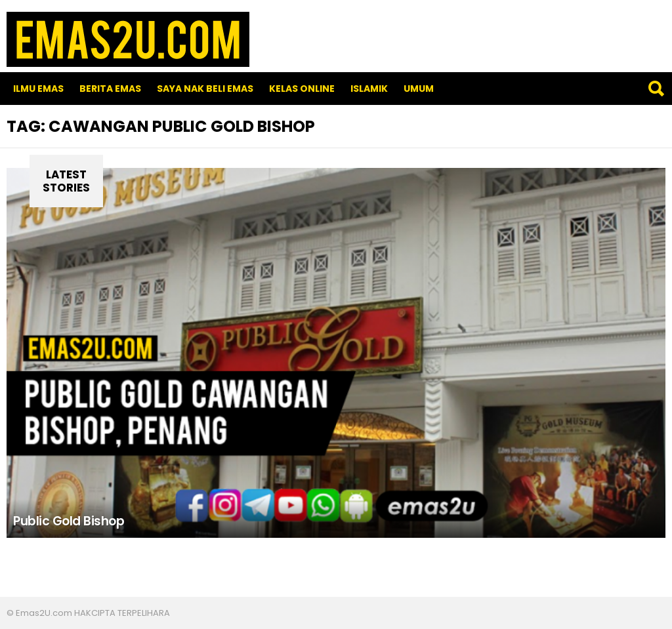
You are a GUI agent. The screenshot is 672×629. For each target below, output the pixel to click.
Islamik (369, 89)
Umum (419, 89)
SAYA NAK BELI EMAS (205, 89)
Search (656, 89)
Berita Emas (110, 89)
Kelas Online (302, 89)
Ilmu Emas (38, 89)
